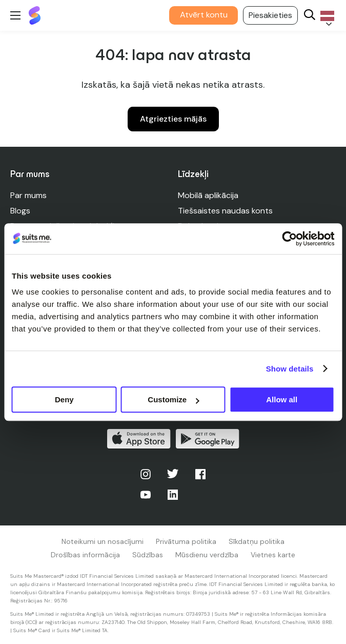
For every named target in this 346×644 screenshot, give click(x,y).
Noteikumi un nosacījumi (103, 541)
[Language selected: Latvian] (325, 16)
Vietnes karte (273, 555)
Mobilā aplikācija (208, 195)
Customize (173, 399)
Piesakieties (270, 15)
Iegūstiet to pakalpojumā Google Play (208, 439)
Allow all (282, 399)
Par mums (28, 195)
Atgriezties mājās (173, 119)
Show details (290, 369)
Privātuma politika (186, 541)
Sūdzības (148, 555)
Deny (64, 399)
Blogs (20, 211)
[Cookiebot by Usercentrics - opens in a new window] (289, 239)
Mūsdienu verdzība (207, 555)
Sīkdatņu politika (257, 541)
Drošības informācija (85, 555)
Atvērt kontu (204, 15)
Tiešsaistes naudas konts (225, 211)
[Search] (310, 16)
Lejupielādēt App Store (139, 439)
